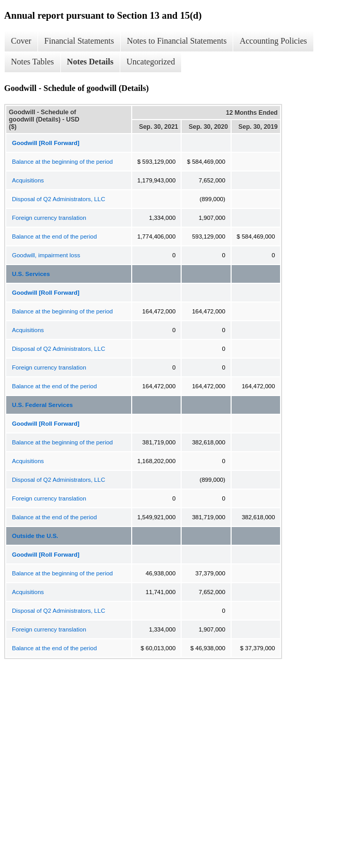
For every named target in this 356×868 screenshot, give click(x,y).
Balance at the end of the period (54, 236)
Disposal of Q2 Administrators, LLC (59, 199)
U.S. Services (31, 274)
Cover (21, 41)
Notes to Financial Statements (177, 41)
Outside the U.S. (35, 536)
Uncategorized (151, 62)
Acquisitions (28, 180)
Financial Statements (79, 41)
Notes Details (90, 62)
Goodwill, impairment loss (46, 255)
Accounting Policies (273, 41)
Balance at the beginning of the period (62, 162)
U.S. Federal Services (42, 405)
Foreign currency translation (49, 218)
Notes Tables (33, 62)
